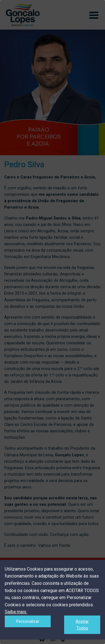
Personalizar (28, 621)
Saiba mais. (16, 612)
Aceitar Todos (82, 625)
